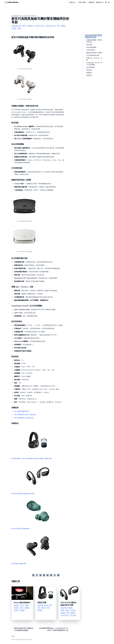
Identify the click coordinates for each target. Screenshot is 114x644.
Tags (13, 636)
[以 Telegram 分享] (58, 575)
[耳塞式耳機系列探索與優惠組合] (46, 603)
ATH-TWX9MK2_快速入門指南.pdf (25, 415)
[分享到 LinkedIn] (33, 575)
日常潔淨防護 (91, 50)
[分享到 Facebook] (51, 575)
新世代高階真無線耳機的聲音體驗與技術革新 (93, 36)
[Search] (106, 2)
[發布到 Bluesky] (40, 575)
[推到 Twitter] (37, 575)
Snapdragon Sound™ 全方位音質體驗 (94, 64)
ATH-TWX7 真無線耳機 (31, 549)
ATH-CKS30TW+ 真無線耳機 (31, 514)
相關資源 (89, 73)
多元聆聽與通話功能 (93, 55)
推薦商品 (89, 75)
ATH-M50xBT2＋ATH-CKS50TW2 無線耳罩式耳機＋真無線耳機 (31, 444)
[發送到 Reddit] (44, 575)
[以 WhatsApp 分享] (55, 575)
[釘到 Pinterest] (48, 575)
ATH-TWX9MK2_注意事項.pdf (24, 418)
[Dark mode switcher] (109, 2)
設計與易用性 (91, 67)
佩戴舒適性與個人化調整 (94, 53)
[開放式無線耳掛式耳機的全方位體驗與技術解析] (69, 603)
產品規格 (89, 70)
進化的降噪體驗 (91, 47)
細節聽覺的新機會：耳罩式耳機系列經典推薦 (24, 16)
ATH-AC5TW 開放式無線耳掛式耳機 (31, 479)
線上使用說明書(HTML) (22, 411)
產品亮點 (89, 45)
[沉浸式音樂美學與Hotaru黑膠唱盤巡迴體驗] (22, 603)
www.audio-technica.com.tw (24, 639)
